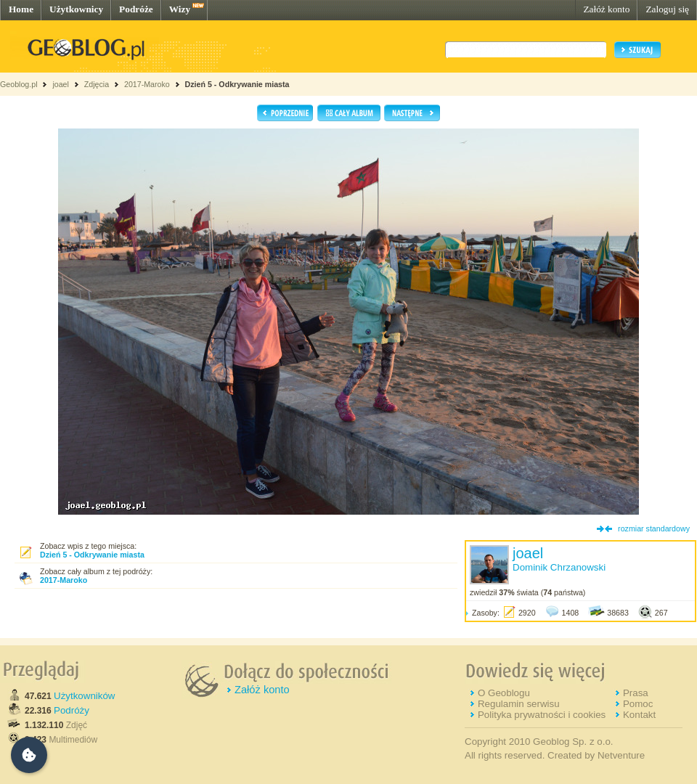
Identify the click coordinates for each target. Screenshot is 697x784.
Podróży (72, 710)
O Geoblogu (504, 693)
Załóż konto (606, 9)
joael (61, 84)
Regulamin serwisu (519, 704)
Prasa (636, 693)
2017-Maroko (147, 84)
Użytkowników (84, 696)
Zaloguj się (667, 9)
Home (21, 9)
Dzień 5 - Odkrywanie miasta (237, 84)
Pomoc (638, 704)
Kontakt (639, 715)
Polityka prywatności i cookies (542, 715)
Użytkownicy (76, 9)
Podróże (136, 9)
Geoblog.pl (19, 84)
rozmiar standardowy (654, 528)
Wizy (180, 9)
